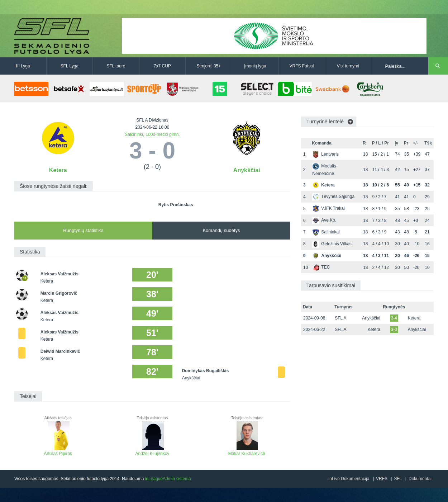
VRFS (382, 479)
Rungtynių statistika (83, 230)
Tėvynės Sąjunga (333, 196)
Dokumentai (420, 479)
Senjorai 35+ (209, 66)
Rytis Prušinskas (176, 205)
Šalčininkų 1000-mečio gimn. (152, 134)
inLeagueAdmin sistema (168, 479)
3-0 (394, 330)
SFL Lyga (70, 66)
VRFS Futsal (301, 66)
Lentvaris (325, 154)
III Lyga (23, 66)
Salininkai (326, 232)
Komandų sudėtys (221, 230)
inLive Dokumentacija (349, 479)
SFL (398, 479)
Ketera (58, 170)
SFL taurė (116, 66)
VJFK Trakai (328, 208)
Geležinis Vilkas (332, 244)
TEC (321, 267)
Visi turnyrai (348, 66)
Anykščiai (247, 170)
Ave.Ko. (324, 220)
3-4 (394, 318)
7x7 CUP (162, 66)
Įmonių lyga (255, 66)
